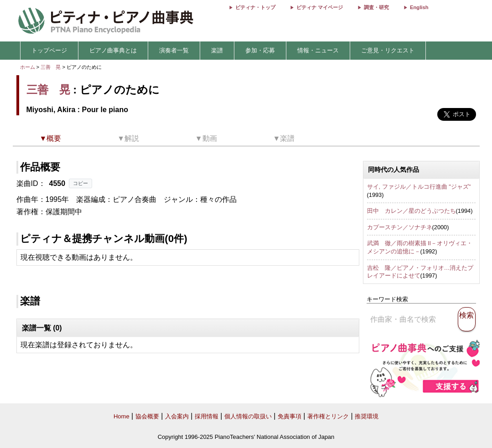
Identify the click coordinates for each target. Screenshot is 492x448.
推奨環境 (367, 416)
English (419, 7)
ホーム (28, 67)
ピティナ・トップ (255, 7)
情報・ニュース (318, 50)
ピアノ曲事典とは (113, 50)
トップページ (49, 50)
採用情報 (207, 416)
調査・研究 (376, 7)
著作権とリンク (328, 416)
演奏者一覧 (174, 50)
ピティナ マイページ (320, 7)
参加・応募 (260, 50)
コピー (80, 183)
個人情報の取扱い (248, 416)
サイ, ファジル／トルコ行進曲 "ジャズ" (419, 187)
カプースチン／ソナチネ (400, 227)
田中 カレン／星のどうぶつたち (412, 211)
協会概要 (147, 416)
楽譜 (217, 50)
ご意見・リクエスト (388, 50)
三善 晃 (51, 67)
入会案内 (177, 416)
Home (122, 416)
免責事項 (290, 416)
